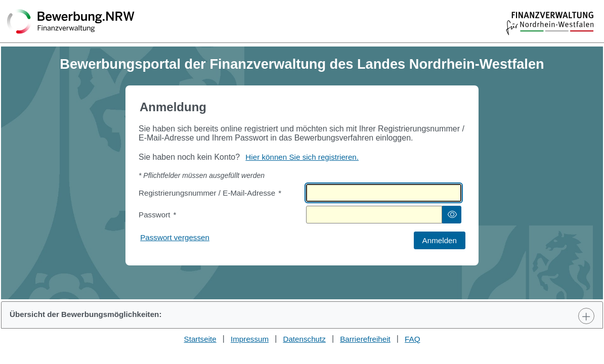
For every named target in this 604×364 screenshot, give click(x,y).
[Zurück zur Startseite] (71, 22)
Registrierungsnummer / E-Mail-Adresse (210, 193)
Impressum (250, 339)
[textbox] (384, 193)
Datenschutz (304, 339)
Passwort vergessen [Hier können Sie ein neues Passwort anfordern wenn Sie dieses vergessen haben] (175, 237)
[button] (452, 215)
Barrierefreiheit (365, 339)
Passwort (157, 215)
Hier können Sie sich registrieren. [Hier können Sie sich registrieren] (302, 157)
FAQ (412, 339)
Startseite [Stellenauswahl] (200, 339)
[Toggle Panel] (586, 316)
